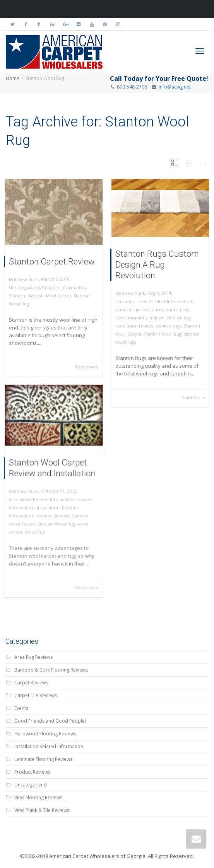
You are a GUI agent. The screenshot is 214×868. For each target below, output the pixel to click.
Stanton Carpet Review (52, 262)
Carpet (81, 498)
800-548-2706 (132, 87)
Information (25, 506)
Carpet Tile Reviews (36, 695)
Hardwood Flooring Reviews (45, 734)
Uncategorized (24, 287)
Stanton (17, 296)
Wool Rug (37, 527)
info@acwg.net (174, 87)
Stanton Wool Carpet (49, 296)
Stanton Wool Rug (163, 334)
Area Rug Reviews (33, 657)
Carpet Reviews (31, 683)
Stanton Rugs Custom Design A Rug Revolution (157, 265)
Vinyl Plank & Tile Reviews (42, 810)
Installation (49, 506)
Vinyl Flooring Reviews (38, 797)
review (45, 513)
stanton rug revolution (139, 310)
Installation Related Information (43, 498)
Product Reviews (32, 772)
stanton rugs (169, 326)
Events (21, 708)
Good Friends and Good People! (50, 721)
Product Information (64, 287)
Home (13, 78)
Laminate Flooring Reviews (43, 759)
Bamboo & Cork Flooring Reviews (51, 670)
